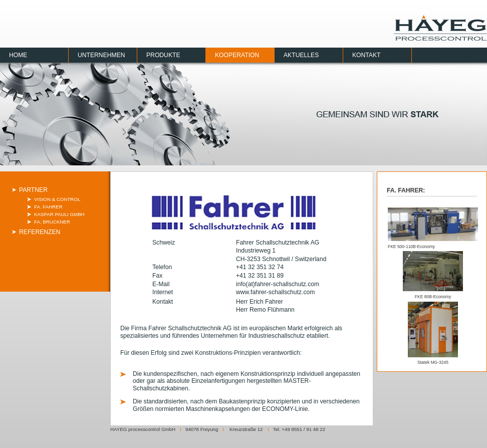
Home (18, 55)
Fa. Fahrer (48, 207)
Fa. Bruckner (52, 222)
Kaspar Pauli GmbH (59, 214)
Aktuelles (301, 55)
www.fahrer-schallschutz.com (275, 292)
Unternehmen (101, 55)
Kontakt (367, 55)
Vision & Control (57, 199)
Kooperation (237, 55)
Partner (33, 190)
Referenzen (40, 232)
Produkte (163, 55)
